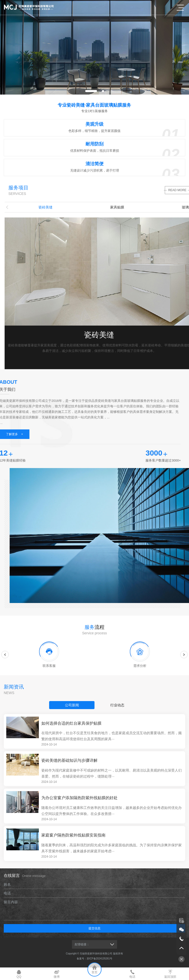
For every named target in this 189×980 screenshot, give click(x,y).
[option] (94, 47)
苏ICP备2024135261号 (100, 959)
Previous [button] (5, 660)
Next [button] (184, 660)
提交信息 (94, 928)
